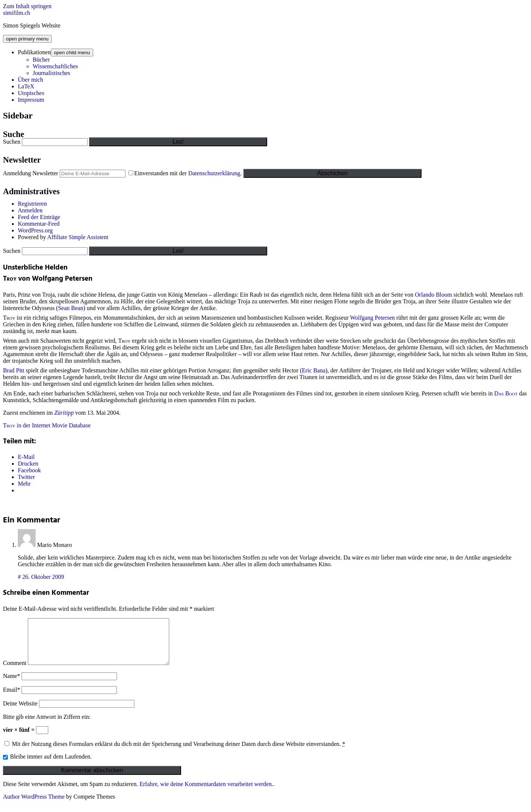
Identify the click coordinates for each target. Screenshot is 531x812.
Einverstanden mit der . (186, 173)
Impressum (31, 100)
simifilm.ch (17, 13)
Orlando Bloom (433, 295)
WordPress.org (35, 230)
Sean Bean (71, 308)
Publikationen (34, 52)
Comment (15, 672)
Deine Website (20, 712)
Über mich (30, 80)
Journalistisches (51, 73)
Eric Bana (314, 370)
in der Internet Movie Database (47, 425)
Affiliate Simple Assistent (78, 237)
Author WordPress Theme (34, 806)
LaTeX (26, 86)
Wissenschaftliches (55, 66)
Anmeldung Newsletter (31, 173)
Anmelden (30, 210)
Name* (12, 685)
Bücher (41, 60)
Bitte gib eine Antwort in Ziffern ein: (47, 726)
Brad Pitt (14, 370)
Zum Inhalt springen (27, 6)
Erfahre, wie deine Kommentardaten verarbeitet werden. (206, 793)
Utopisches (31, 93)
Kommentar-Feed (39, 224)
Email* (12, 699)
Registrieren (32, 204)
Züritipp (64, 413)
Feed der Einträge (39, 217)
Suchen (12, 142)
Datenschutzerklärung (214, 173)
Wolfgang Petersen (372, 318)
